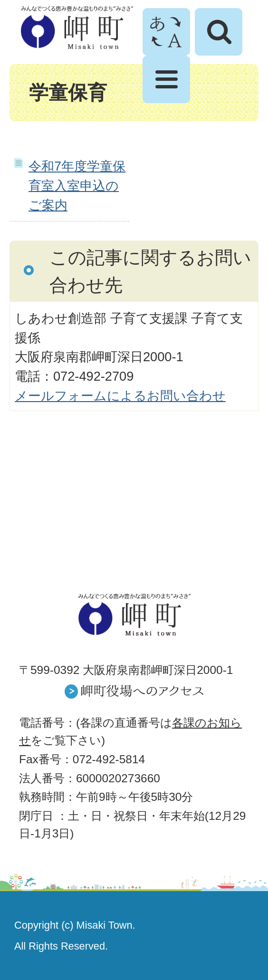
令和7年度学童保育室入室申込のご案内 (77, 186)
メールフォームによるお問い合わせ (120, 396)
